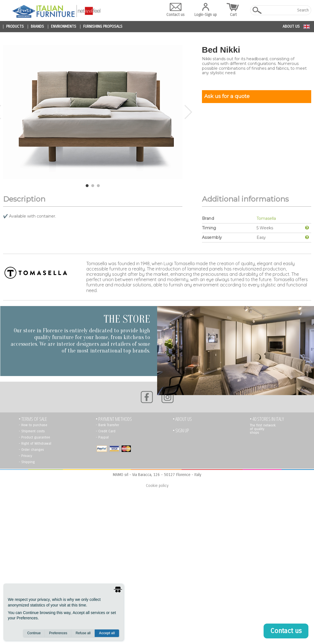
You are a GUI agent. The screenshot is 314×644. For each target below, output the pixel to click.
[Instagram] (168, 397)
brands (37, 27)
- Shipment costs (32, 431)
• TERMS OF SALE (33, 419)
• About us (182, 419)
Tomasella (266, 218)
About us (291, 26)
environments (64, 27)
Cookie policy (157, 486)
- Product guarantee (34, 437)
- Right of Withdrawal (35, 444)
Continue (34, 633)
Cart (233, 10)
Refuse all (83, 633)
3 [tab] (98, 186)
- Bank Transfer (107, 425)
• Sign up (181, 431)
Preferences (58, 633)
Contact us (175, 10)
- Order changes (31, 450)
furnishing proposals (103, 27)
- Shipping (27, 462)
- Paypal (102, 437)
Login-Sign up (206, 10)
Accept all (107, 633)
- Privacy (25, 456)
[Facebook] (147, 397)
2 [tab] (93, 186)
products (15, 27)
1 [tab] (87, 186)
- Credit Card (106, 431)
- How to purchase (33, 425)
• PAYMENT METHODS (114, 419)
